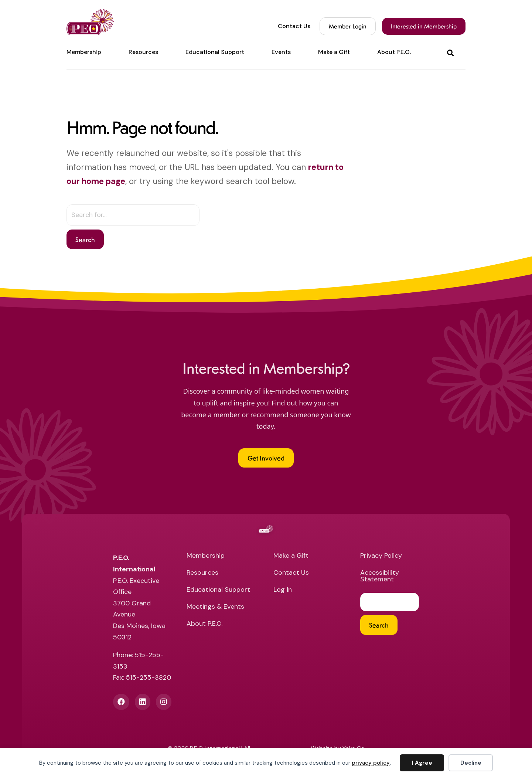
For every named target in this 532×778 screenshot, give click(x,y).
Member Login (348, 26)
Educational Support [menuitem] (215, 52)
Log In (283, 590)
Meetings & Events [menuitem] (215, 607)
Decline (471, 763)
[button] (452, 52)
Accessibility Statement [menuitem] (380, 576)
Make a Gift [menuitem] (334, 52)
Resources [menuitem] (143, 52)
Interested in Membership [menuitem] (424, 26)
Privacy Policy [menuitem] (381, 556)
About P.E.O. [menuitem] (394, 52)
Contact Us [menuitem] (294, 26)
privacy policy (371, 763)
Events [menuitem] (281, 52)
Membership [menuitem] (84, 52)
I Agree (422, 763)
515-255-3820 (149, 677)
